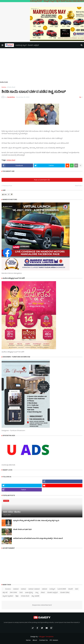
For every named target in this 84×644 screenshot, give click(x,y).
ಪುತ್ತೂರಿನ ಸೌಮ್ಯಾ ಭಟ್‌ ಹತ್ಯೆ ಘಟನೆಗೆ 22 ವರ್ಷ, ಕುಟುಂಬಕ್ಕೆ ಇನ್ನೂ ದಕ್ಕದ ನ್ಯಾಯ (36, 521)
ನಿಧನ (21, 592)
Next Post (78, 186)
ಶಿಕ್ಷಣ (17, 596)
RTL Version (54, 640)
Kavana (8, 589)
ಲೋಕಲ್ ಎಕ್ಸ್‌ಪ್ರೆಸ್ (52, 592)
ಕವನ (77, 589)
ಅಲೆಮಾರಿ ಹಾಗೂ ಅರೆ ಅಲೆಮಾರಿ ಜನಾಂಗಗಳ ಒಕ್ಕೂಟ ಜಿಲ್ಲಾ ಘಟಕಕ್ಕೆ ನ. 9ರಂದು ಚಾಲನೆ (38, 538)
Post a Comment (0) (42, 180)
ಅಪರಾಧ (23, 589)
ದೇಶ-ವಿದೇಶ (13, 592)
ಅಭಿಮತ (44, 589)
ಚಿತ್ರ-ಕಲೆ (5, 592)
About (35, 640)
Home (4, 87)
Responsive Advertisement (42, 605)
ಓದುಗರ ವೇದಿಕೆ (62, 589)
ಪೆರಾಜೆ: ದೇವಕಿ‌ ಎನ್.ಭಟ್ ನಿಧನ (22, 529)
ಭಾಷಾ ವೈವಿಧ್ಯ (29, 592)
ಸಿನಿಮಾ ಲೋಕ (11, 87)
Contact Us (43, 640)
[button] (2, 45)
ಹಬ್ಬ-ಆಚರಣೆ (35, 596)
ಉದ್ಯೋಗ (52, 589)
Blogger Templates (46, 637)
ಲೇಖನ (43, 592)
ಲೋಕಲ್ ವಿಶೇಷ (65, 592)
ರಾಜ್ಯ (37, 592)
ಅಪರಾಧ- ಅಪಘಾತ (34, 589)
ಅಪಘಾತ (16, 589)
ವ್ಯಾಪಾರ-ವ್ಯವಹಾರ (8, 596)
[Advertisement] (42, 66)
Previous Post (7, 186)
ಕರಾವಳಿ (70, 589)
